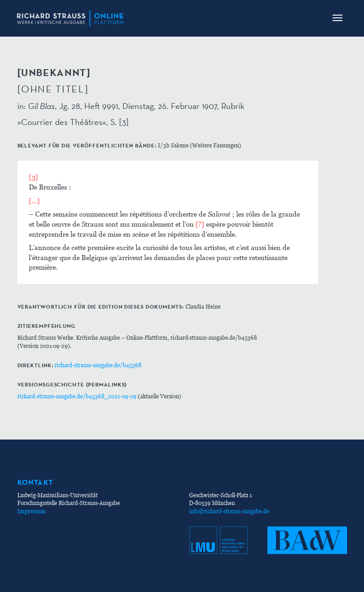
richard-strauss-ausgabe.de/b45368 (98, 365)
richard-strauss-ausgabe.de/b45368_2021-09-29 (77, 396)
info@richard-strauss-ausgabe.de (229, 511)
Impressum (32, 511)
